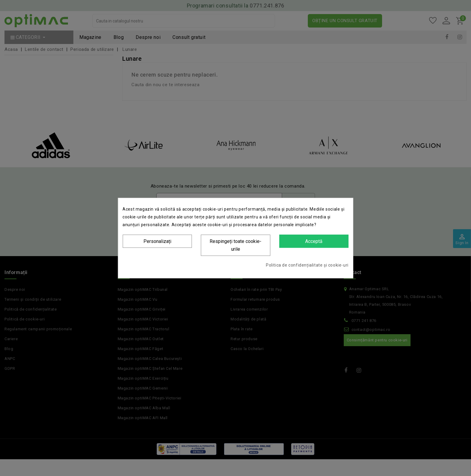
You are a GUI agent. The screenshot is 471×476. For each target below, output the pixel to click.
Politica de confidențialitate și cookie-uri (307, 265)
